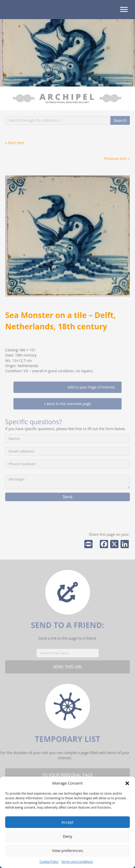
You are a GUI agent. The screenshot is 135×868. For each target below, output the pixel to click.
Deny (67, 836)
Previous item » (117, 158)
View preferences (67, 850)
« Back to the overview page (68, 404)
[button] (127, 783)
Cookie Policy (49, 862)
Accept (68, 822)
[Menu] (124, 10)
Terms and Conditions (77, 862)
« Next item (15, 143)
